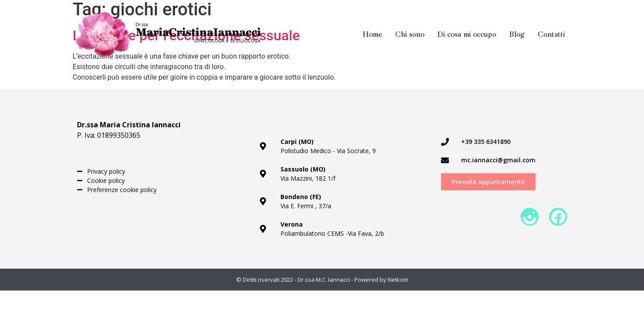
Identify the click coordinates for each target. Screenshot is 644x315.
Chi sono (410, 35)
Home (372, 35)
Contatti (551, 35)
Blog (517, 35)
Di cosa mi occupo (467, 35)
